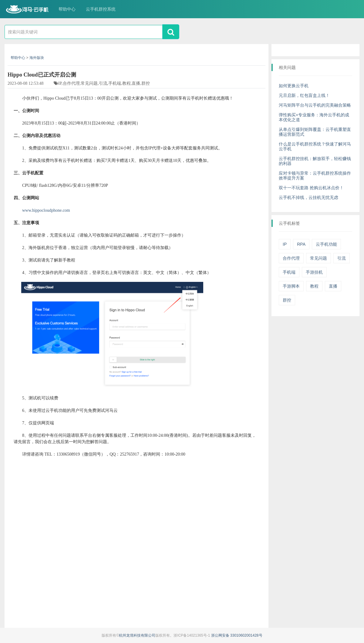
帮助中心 (67, 9)
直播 (333, 286)
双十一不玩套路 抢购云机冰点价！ (311, 188)
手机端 (289, 272)
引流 (342, 258)
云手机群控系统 (101, 9)
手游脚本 (291, 286)
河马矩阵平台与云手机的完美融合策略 (315, 105)
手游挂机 (314, 272)
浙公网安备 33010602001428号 (237, 635)
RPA (301, 244)
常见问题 (318, 258)
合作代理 (291, 258)
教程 (314, 286)
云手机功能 (326, 244)
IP (285, 244)
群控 (287, 300)
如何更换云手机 (294, 86)
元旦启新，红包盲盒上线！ (304, 95)
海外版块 (37, 58)
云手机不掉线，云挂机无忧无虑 (308, 197)
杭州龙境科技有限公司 (137, 635)
